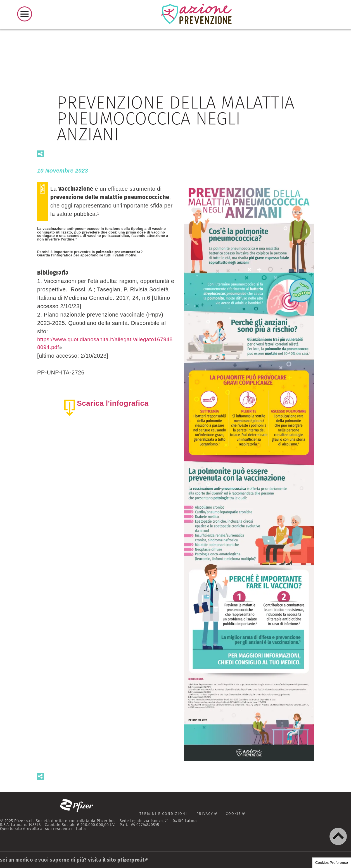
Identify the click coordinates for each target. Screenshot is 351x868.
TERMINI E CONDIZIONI (161, 814)
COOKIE (240, 815)
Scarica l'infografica (113, 404)
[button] (338, 836)
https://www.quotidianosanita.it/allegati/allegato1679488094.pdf (106, 344)
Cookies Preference (332, 863)
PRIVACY (209, 815)
